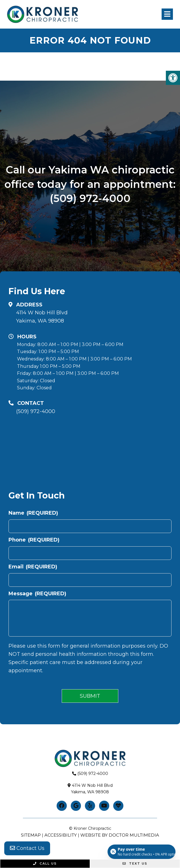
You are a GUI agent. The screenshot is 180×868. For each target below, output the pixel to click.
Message (37, 594)
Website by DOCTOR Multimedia (120, 835)
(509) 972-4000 (90, 198)
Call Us (45, 863)
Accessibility (61, 835)
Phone (34, 540)
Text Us (135, 863)
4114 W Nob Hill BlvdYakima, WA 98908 (42, 317)
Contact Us (27, 848)
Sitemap (31, 835)
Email (33, 567)
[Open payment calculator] (142, 852)
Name (33, 513)
